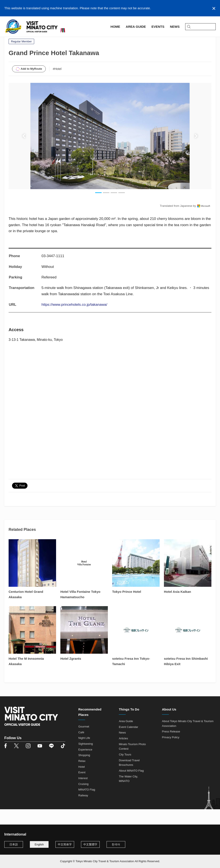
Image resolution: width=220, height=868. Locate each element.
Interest (83, 794)
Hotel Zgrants (71, 674)
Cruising (83, 799)
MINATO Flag (87, 805)
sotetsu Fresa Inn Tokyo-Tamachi (131, 677)
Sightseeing (86, 759)
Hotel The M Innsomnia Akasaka (26, 677)
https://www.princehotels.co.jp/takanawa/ (74, 320)
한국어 (116, 844)
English (39, 844)
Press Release (171, 747)
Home (9, 40)
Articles (123, 754)
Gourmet (84, 742)
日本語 (14, 844)
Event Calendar (128, 742)
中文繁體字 (90, 844)
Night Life (84, 754)
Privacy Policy (171, 753)
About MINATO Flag (131, 786)
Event (82, 788)
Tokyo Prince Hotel (127, 607)
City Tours (125, 770)
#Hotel (57, 84)
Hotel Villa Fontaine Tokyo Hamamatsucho (80, 610)
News (122, 748)
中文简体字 (65, 844)
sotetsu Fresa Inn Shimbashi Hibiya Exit (186, 677)
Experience (85, 765)
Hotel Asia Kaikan (177, 607)
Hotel (81, 782)
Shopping (84, 771)
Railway (83, 811)
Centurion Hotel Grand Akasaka (26, 610)
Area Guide (25, 40)
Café (81, 748)
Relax (82, 777)
